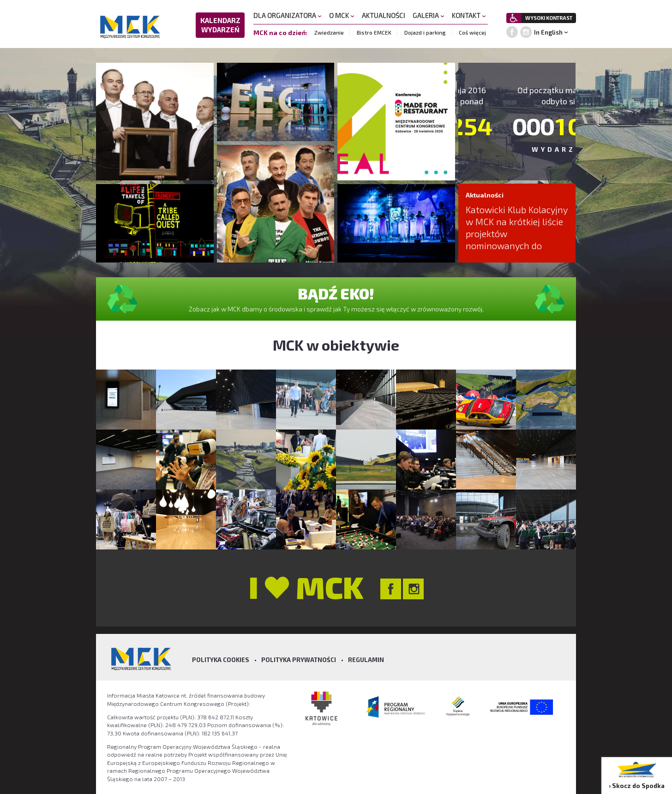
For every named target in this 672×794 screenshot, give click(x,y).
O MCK (342, 15)
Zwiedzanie (329, 32)
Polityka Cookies (221, 660)
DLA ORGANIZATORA (288, 15)
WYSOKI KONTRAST (549, 18)
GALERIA (429, 15)
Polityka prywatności (299, 660)
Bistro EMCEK (374, 32)
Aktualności (485, 195)
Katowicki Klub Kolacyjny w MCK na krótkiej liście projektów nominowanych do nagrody (517, 233)
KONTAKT (469, 15)
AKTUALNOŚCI (384, 15)
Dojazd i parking (425, 32)
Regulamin (366, 660)
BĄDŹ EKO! (336, 293)
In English (548, 32)
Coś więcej (472, 32)
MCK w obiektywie (336, 345)
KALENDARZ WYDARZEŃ (220, 25)
